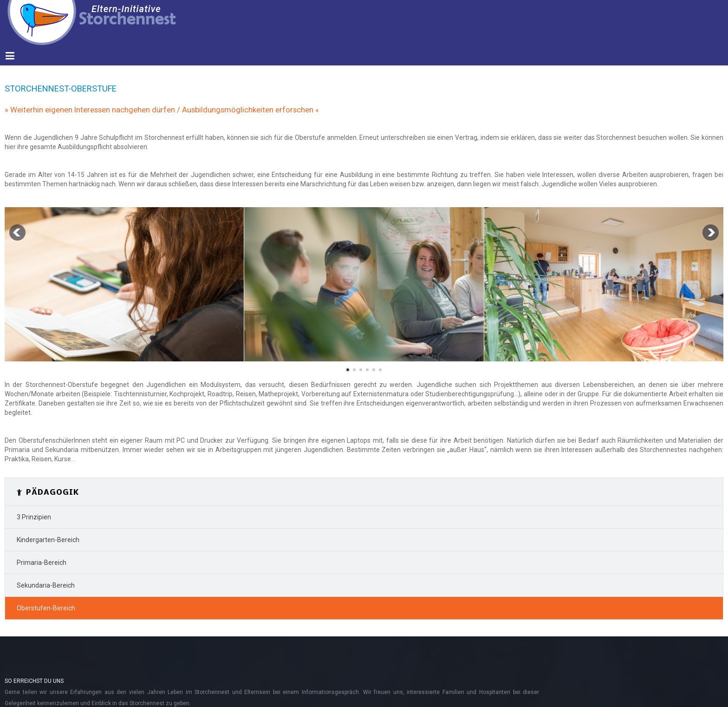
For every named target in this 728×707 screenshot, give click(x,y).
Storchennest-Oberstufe (61, 88)
